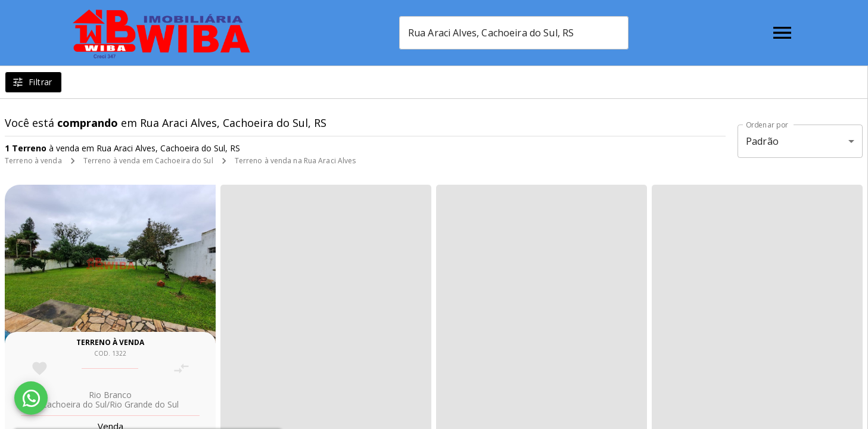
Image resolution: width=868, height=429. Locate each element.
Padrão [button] (762, 141)
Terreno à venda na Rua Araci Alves (295, 161)
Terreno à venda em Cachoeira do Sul (148, 161)
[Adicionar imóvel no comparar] (181, 369)
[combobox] (514, 33)
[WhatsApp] (31, 398)
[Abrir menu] (782, 33)
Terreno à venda (33, 161)
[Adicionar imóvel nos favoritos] (40, 369)
